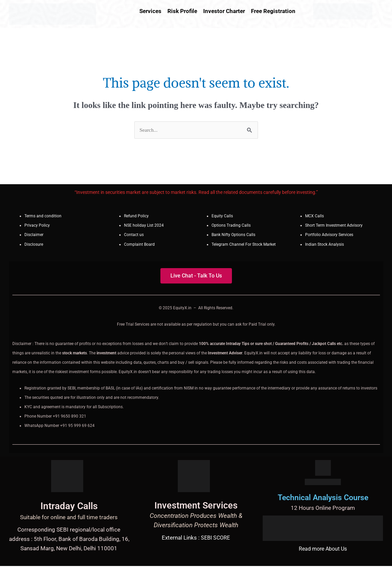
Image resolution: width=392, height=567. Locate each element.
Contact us (134, 236)
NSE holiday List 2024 (144, 226)
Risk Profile (182, 11)
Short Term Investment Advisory (334, 226)
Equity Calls (222, 217)
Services (150, 11)
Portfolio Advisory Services (329, 236)
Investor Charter (224, 11)
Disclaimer (34, 236)
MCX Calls (314, 217)
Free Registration (273, 11)
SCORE (222, 538)
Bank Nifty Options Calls (233, 236)
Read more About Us (323, 549)
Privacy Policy (37, 226)
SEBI (206, 538)
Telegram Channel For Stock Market (244, 245)
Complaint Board (139, 245)
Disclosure (34, 245)
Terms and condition (43, 217)
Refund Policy (136, 217)
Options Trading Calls (231, 226)
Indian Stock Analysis (324, 245)
